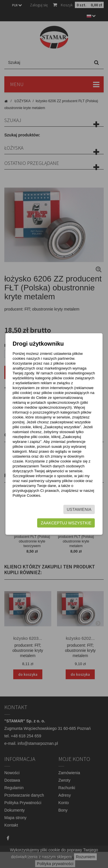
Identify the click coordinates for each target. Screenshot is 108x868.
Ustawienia (79, 509)
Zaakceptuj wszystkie (66, 523)
